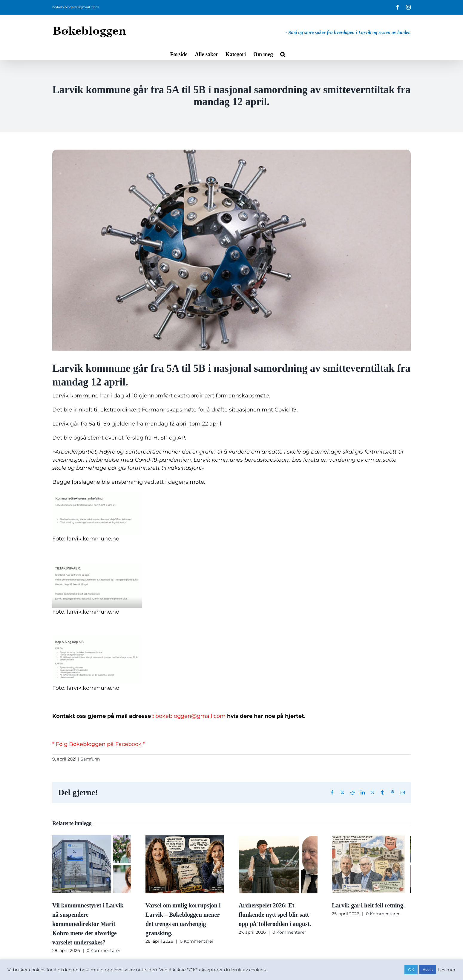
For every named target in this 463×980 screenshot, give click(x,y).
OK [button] (411, 970)
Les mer (447, 970)
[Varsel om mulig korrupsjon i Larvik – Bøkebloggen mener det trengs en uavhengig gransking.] (185, 838)
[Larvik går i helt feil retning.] (371, 838)
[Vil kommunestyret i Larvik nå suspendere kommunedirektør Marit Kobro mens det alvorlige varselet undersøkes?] (92, 838)
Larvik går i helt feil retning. (368, 905)
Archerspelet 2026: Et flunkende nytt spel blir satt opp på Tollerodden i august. (275, 915)
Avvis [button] (428, 970)
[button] (283, 54)
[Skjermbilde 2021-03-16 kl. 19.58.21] (231, 251)
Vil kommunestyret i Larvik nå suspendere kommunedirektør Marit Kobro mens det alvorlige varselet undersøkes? (88, 924)
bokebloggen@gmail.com (76, 7)
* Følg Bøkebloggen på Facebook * (99, 744)
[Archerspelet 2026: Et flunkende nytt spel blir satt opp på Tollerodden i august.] (278, 838)
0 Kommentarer (104, 950)
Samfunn (90, 759)
